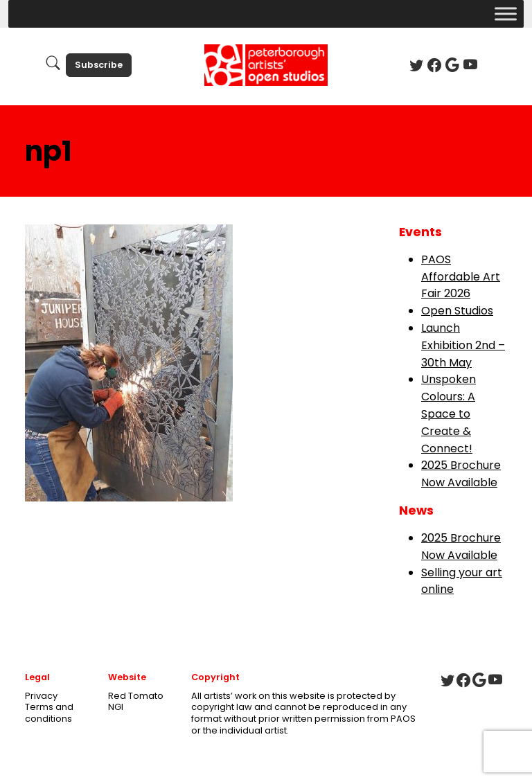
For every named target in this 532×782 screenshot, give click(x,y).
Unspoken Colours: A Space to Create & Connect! (449, 414)
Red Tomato (136, 696)
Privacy (41, 696)
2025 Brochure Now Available (461, 474)
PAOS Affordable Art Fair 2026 (461, 277)
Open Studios (457, 311)
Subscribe (99, 65)
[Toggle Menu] (506, 14)
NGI (116, 707)
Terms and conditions (49, 713)
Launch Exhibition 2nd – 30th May (463, 345)
